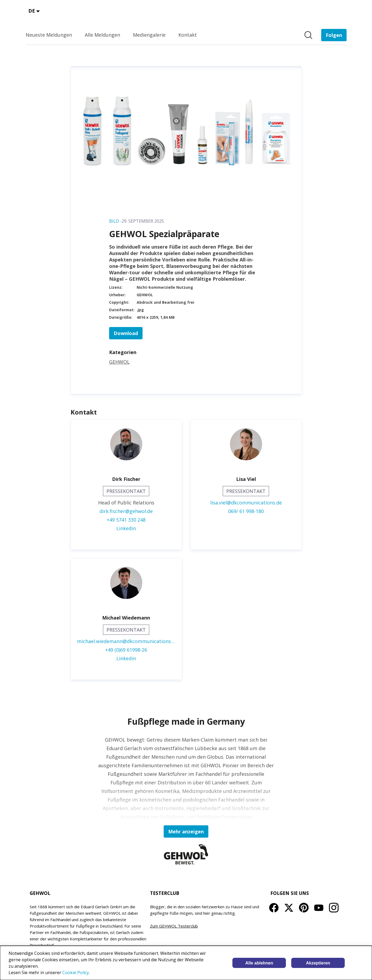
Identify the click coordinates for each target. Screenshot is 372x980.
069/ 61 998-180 (246, 511)
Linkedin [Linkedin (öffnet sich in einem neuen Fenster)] (126, 528)
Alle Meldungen (102, 35)
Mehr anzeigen (186, 831)
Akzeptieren (318, 963)
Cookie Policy (76, 973)
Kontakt (188, 35)
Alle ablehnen (259, 963)
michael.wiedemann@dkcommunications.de (126, 641)
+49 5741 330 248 (126, 520)
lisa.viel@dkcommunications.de (246, 503)
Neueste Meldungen (49, 35)
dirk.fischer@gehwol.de (126, 511)
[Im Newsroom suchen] (308, 35)
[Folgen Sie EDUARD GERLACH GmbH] (334, 35)
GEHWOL (119, 362)
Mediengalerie (149, 35)
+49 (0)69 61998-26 (126, 650)
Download (126, 333)
